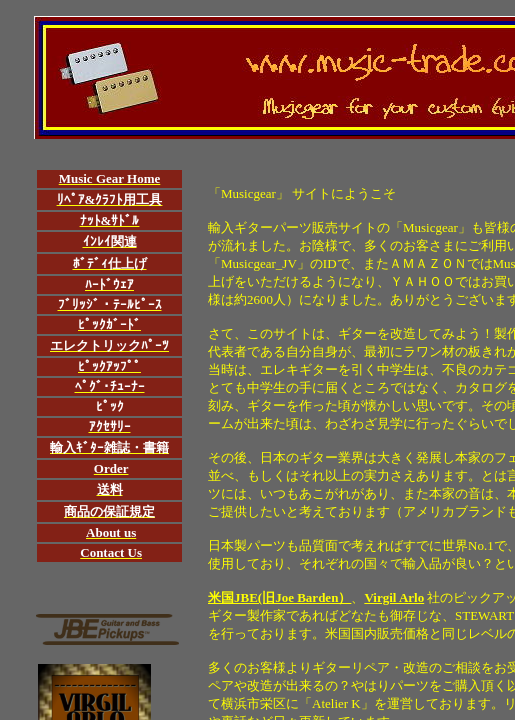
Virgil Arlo (394, 597)
